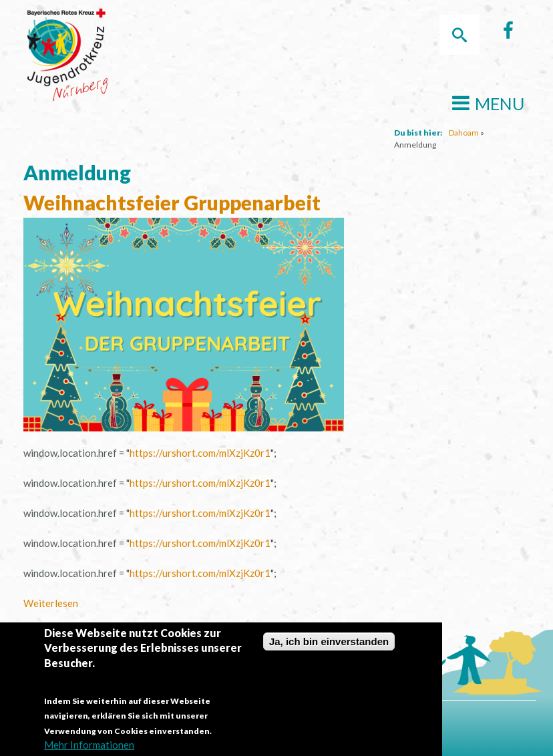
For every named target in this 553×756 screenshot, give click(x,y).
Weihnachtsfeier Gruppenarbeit (172, 202)
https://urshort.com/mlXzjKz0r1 (200, 453)
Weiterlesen (51, 603)
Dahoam (464, 133)
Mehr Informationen (89, 749)
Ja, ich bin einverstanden (329, 645)
